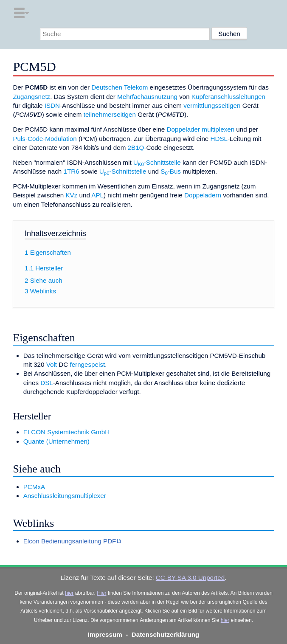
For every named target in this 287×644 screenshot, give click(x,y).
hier (69, 593)
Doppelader (184, 129)
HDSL (219, 139)
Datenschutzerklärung (166, 634)
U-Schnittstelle (157, 162)
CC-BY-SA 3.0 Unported (190, 578)
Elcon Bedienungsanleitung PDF (70, 541)
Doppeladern (203, 195)
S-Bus (171, 171)
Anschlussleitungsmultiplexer (65, 496)
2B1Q (136, 148)
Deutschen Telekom (120, 87)
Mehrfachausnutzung (147, 97)
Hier (101, 593)
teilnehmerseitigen (110, 114)
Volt (52, 364)
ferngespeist (87, 364)
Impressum (105, 634)
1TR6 (71, 171)
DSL (47, 383)
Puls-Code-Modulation (45, 139)
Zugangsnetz (31, 97)
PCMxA (34, 487)
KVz (71, 195)
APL (97, 195)
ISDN (52, 105)
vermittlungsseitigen (212, 105)
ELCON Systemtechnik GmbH (66, 432)
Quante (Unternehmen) (56, 441)
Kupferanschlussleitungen (228, 97)
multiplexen (218, 129)
